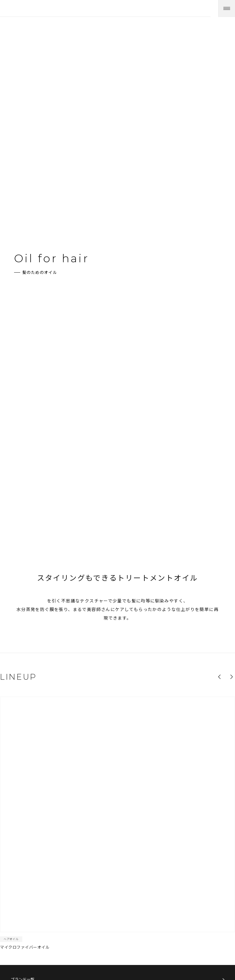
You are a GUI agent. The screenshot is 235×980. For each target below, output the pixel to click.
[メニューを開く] (227, 8)
